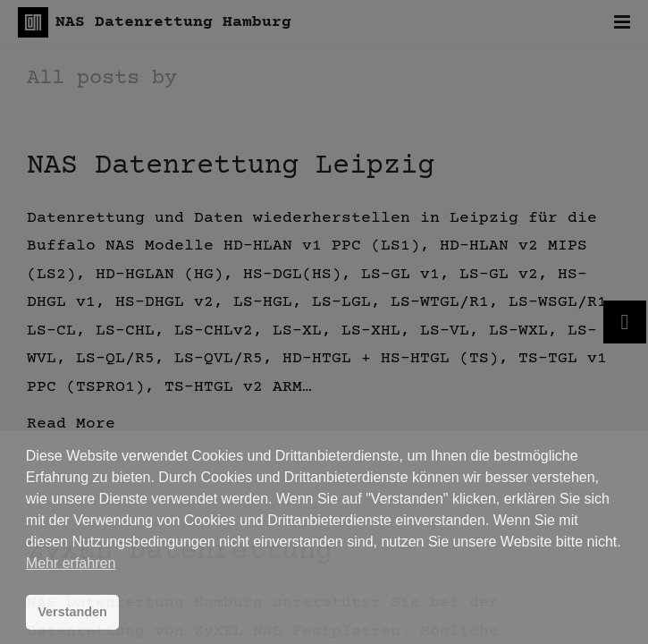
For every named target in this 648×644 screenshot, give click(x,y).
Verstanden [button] (72, 612)
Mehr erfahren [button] (71, 563)
